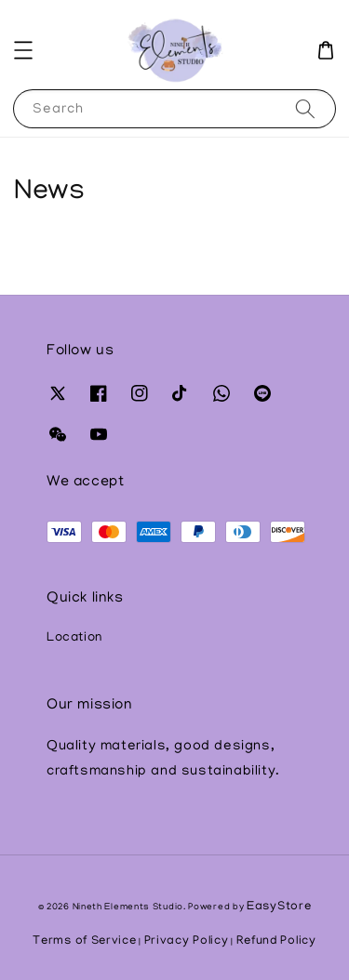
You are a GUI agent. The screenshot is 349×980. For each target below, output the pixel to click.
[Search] (305, 108)
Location (74, 638)
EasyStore (279, 907)
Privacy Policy (187, 941)
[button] (23, 50)
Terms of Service (84, 941)
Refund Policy (276, 941)
